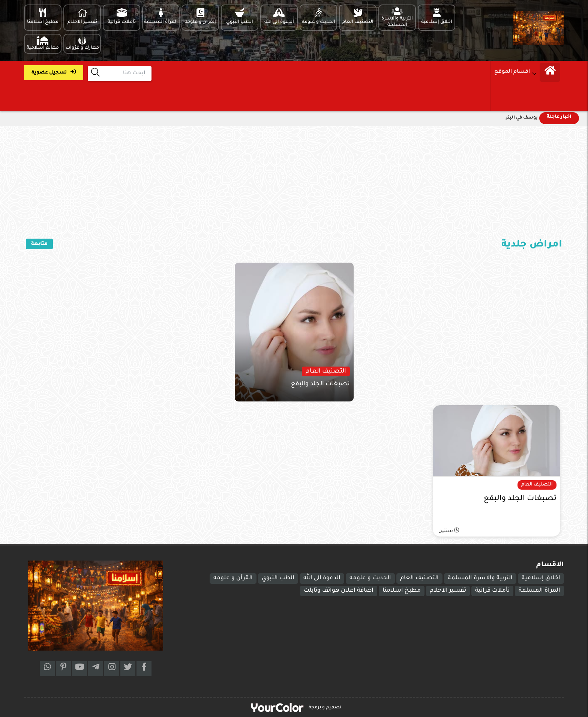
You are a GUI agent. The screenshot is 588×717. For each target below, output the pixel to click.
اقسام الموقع (512, 72)
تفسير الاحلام (448, 591)
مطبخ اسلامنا (402, 591)
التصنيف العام (419, 578)
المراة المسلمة (539, 591)
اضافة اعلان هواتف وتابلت (339, 591)
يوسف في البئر (522, 118)
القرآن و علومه (233, 578)
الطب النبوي (278, 578)
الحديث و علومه (370, 578)
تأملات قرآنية (492, 591)
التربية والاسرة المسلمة (480, 578)
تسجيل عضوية (54, 72)
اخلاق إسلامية (541, 578)
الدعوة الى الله (322, 578)
